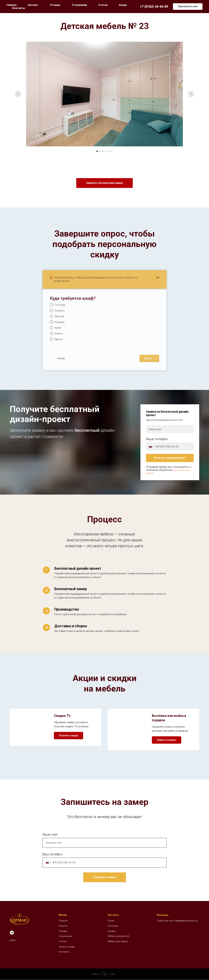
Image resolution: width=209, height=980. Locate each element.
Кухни (111, 921)
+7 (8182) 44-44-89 (154, 7)
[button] (188, 7)
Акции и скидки (67, 947)
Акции (123, 5)
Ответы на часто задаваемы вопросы (177, 921)
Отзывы (55, 5)
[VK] (12, 933)
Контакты (19, 8)
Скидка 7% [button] (62, 716)
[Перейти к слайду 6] (112, 151)
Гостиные (113, 926)
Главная (12, 5)
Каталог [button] (33, 5)
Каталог (63, 926)
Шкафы (112, 931)
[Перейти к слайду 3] (103, 151)
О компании (79, 5)
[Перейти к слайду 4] (106, 151)
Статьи (103, 5)
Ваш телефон (52, 854)
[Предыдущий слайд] (18, 94)
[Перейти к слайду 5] (109, 151)
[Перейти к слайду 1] (97, 151)
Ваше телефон (157, 439)
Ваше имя (50, 834)
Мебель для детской (118, 936)
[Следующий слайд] (191, 94)
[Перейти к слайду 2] (100, 151)
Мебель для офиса (118, 942)
